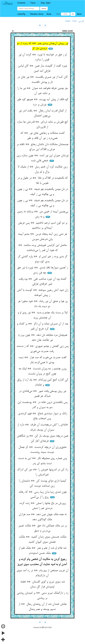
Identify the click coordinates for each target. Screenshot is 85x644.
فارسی (81, 21)
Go (73, 14)
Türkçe (74, 21)
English (68, 21)
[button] (22, 3)
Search (44, 9)
